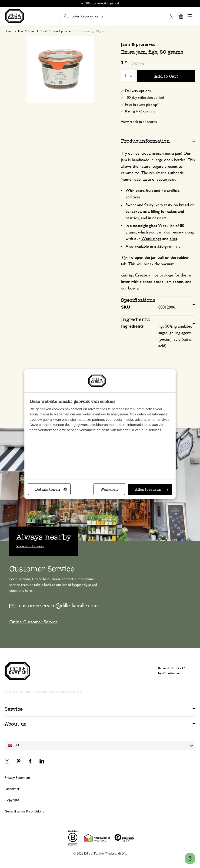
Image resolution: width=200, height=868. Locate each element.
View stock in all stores (139, 122)
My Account (171, 16)
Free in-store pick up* (142, 105)
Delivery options (138, 91)
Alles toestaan (152, 489)
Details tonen (51, 489)
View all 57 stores (30, 546)
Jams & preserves (63, 31)
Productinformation (145, 141)
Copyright (12, 800)
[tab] (158, 141)
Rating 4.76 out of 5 (140, 111)
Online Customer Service (33, 622)
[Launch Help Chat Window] (190, 859)
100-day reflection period (144, 98)
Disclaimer (12, 789)
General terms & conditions (24, 811)
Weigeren (109, 489)
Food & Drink (26, 31)
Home (8, 31)
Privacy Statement (17, 778)
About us (16, 724)
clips (173, 239)
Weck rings (151, 239)
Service (14, 709)
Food (43, 31)
